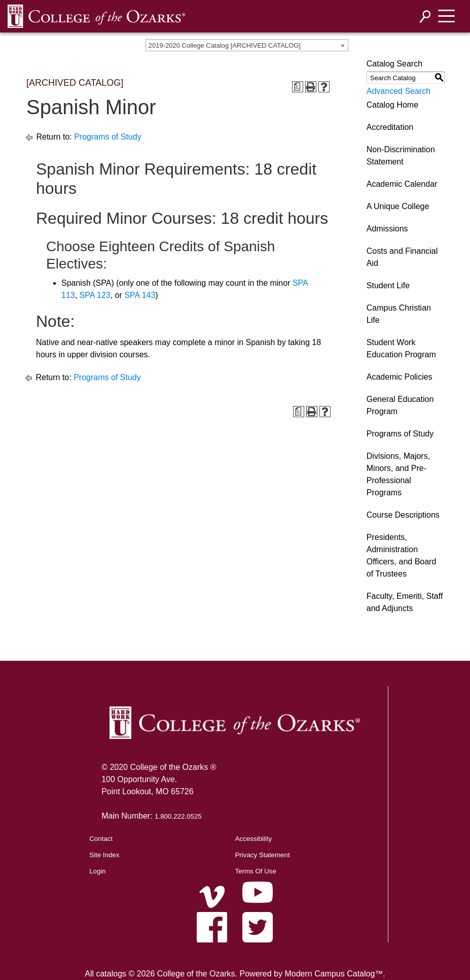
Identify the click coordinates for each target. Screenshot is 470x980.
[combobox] (247, 45)
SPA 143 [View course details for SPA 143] (140, 295)
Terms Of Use (255, 871)
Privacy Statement (262, 855)
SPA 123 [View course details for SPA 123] (95, 295)
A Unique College (398, 206)
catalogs (111, 974)
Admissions (387, 229)
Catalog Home (392, 105)
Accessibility (253, 839)
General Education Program (400, 405)
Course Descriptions (403, 515)
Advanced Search (399, 91)
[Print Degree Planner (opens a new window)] (298, 87)
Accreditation (390, 127)
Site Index (104, 855)
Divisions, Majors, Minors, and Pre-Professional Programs (398, 474)
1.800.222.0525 (178, 816)
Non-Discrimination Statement (401, 156)
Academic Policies (400, 377)
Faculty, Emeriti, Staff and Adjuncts (405, 602)
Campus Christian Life (399, 314)
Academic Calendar (402, 184)
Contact (101, 839)
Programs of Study (108, 137)
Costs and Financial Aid (402, 257)
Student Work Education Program (401, 348)
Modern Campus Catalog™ (334, 974)
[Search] (425, 16)
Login (98, 871)
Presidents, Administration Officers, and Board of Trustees (402, 555)
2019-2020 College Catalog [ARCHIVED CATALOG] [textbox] (225, 45)
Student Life (388, 285)
